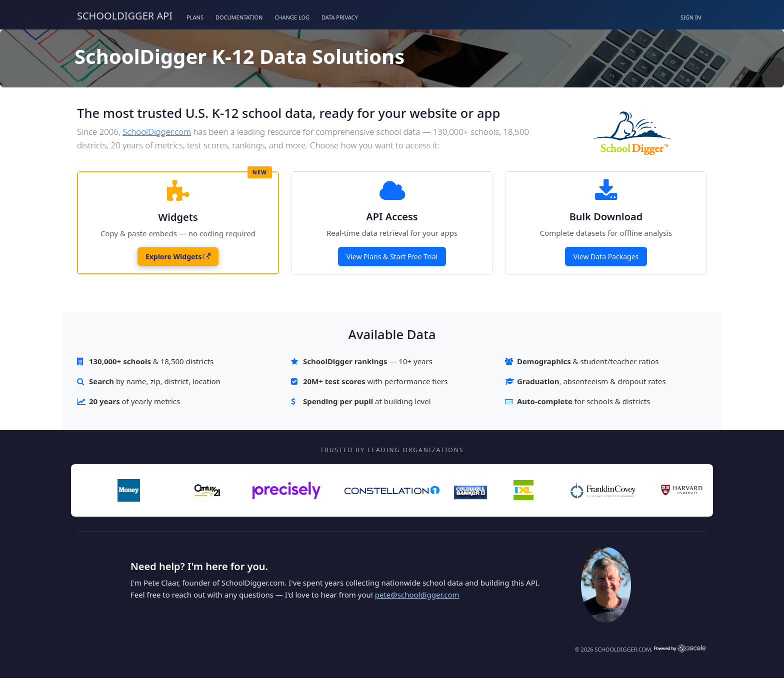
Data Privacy (340, 17)
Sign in (691, 17)
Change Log (292, 17)
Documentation (239, 17)
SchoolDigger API (125, 16)
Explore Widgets (178, 257)
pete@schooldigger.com (417, 595)
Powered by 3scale (680, 648)
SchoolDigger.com (157, 132)
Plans (195, 17)
